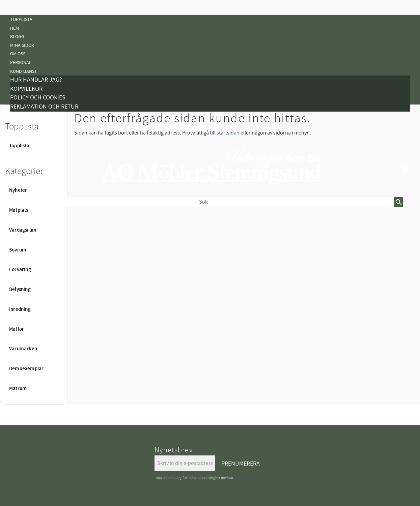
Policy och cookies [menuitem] (38, 98)
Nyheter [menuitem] (19, 218)
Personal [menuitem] (21, 63)
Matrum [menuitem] (18, 389)
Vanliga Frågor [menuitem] (28, 133)
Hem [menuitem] (15, 28)
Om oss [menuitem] (18, 54)
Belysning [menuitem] (21, 261)
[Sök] (399, 202)
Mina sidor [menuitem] (22, 45)
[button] (405, 168)
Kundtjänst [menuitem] (24, 71)
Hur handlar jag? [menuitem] (36, 80)
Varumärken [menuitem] (23, 349)
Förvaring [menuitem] (20, 270)
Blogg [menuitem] (17, 37)
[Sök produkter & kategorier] (204, 202)
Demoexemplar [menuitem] (26, 369)
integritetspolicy (247, 478)
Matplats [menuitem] (19, 210)
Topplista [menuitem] (21, 19)
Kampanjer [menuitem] (22, 116)
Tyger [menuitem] (17, 124)
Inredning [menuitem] (20, 309)
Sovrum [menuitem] (18, 250)
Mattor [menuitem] (19, 279)
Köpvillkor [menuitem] (26, 89)
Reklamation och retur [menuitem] (44, 107)
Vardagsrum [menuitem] (23, 230)
